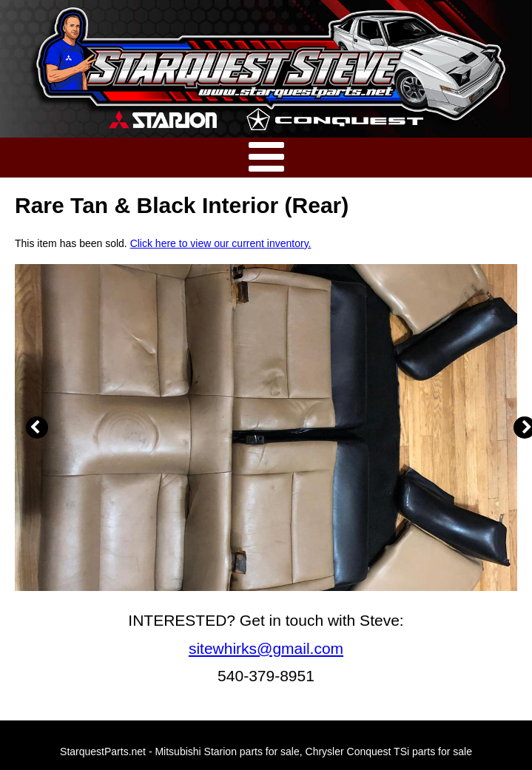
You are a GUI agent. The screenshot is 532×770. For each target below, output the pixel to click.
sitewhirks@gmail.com (266, 648)
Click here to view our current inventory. (221, 243)
